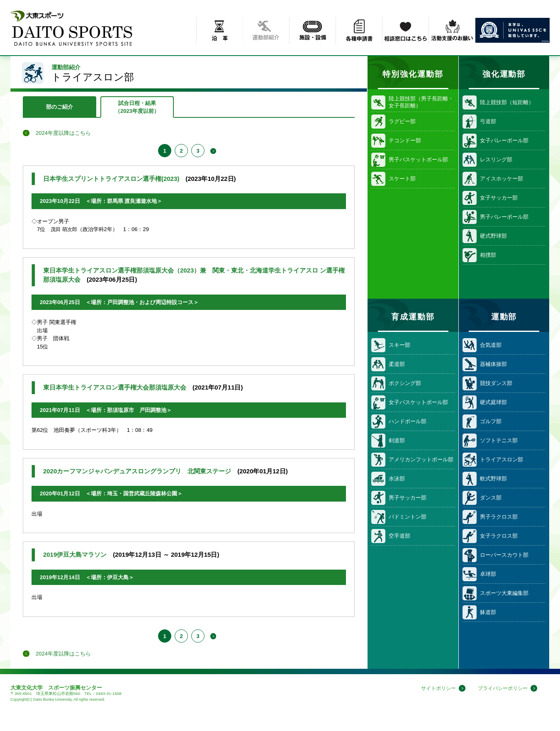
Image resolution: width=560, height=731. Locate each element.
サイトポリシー (433, 688)
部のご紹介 (60, 107)
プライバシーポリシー (501, 688)
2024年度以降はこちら (63, 133)
